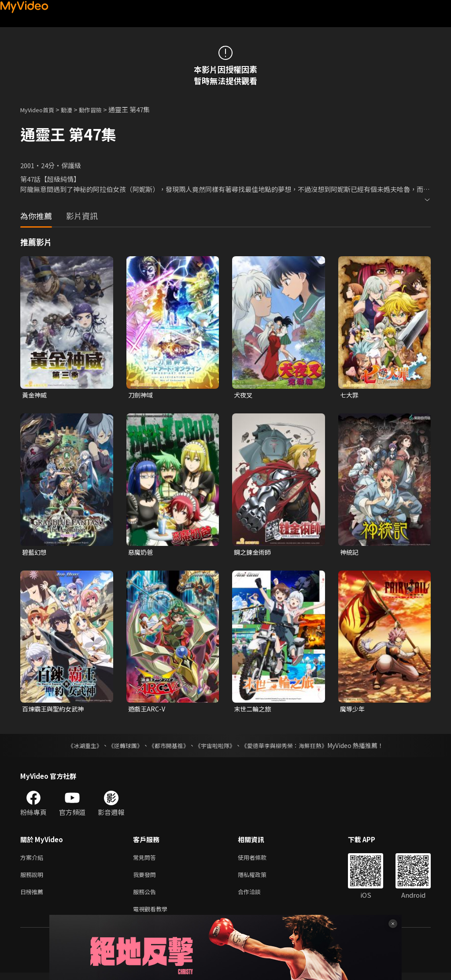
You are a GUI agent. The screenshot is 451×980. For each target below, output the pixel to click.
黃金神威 (35, 395)
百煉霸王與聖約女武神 (55, 711)
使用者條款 (260, 860)
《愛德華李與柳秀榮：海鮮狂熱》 (290, 748)
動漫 (74, 109)
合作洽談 (256, 897)
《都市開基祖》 (166, 748)
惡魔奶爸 (141, 553)
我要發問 (146, 879)
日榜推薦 (33, 897)
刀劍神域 (141, 395)
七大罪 (350, 395)
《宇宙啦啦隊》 (216, 748)
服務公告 (146, 897)
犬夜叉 (244, 395)
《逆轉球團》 (120, 748)
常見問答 (146, 860)
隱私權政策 (260, 879)
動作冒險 (100, 109)
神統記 (350, 553)
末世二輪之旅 (254, 711)
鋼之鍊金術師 (254, 553)
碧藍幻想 (35, 553)
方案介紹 (33, 860)
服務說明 (33, 879)
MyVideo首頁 (40, 109)
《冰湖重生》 (77, 748)
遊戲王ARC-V (148, 711)
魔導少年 (353, 711)
